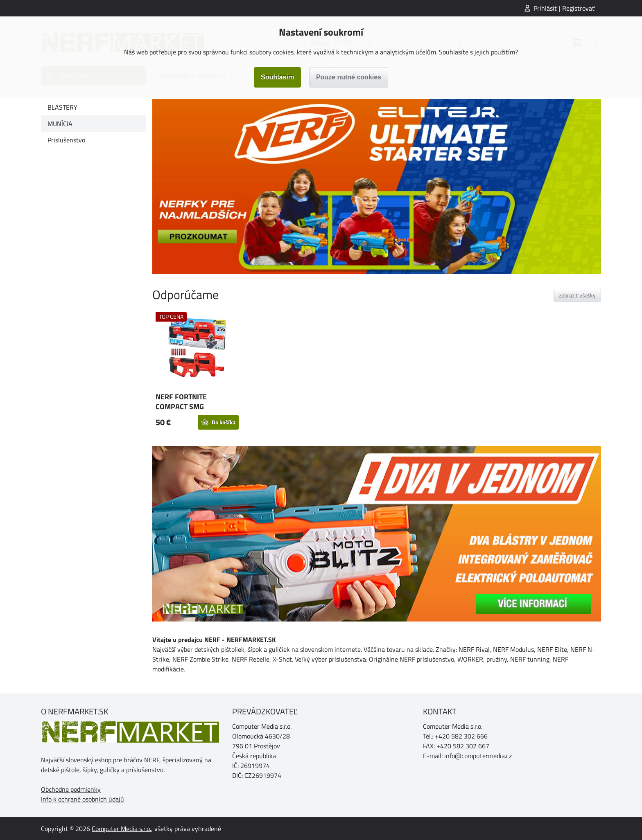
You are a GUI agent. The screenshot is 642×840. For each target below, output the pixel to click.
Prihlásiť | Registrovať (564, 8)
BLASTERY (62, 107)
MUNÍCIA (60, 124)
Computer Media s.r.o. (121, 829)
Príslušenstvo (66, 140)
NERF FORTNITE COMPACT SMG (181, 402)
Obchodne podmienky (71, 789)
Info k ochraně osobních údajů (83, 799)
